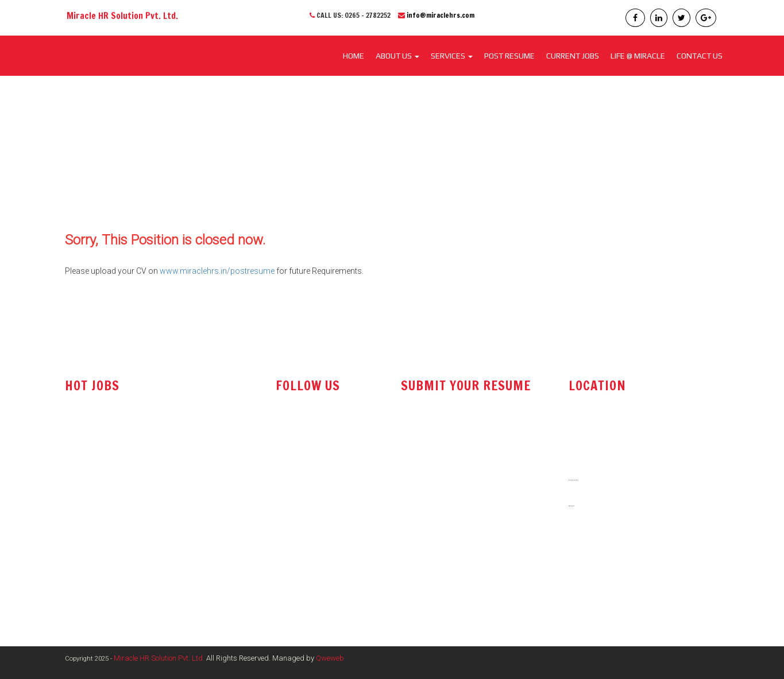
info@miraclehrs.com (441, 15)
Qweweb (330, 658)
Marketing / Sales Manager (113, 514)
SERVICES (452, 56)
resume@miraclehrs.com (451, 431)
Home (354, 56)
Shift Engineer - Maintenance (116, 560)
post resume (428, 461)
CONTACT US (700, 56)
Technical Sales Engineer (110, 430)
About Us (397, 56)
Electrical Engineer (98, 537)
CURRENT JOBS (573, 56)
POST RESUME (509, 56)
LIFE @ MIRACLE (638, 56)
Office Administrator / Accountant (126, 454)
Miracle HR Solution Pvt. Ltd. (159, 658)
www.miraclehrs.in (605, 582)
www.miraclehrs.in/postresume (217, 271)
